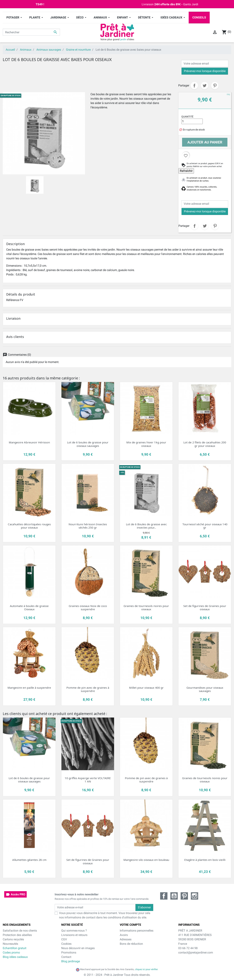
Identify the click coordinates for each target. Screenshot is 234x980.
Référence (13, 300)
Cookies (66, 944)
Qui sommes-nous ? (74, 931)
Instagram (195, 896)
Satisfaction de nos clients (20, 931)
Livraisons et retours (74, 935)
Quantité (187, 117)
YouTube (174, 896)
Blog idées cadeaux (15, 957)
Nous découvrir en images (78, 948)
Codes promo (11, 952)
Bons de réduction (131, 944)
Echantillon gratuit (15, 948)
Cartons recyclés (13, 939)
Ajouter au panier (205, 142)
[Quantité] (192, 121)
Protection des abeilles (17, 935)
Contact (66, 957)
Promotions (69, 952)
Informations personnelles (137, 931)
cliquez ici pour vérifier (146, 969)
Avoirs (124, 935)
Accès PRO (15, 894)
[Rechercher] (31, 32)
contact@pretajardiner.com (196, 952)
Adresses (126, 939)
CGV (64, 939)
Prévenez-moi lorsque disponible (205, 71)
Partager (194, 86)
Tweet (205, 86)
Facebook (164, 896)
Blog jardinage (71, 961)
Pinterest (215, 86)
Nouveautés (10, 944)
